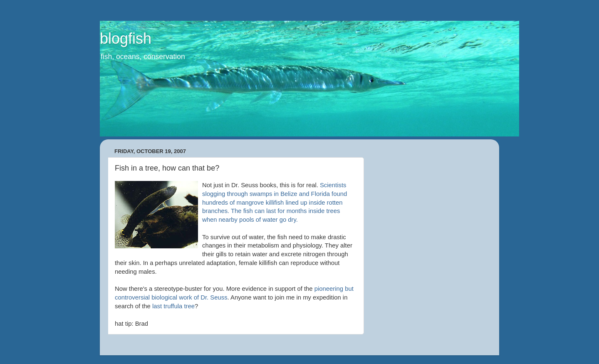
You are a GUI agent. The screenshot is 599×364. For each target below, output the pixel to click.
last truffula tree (173, 306)
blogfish (126, 38)
